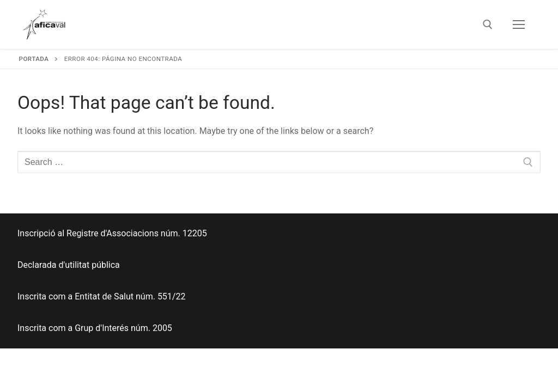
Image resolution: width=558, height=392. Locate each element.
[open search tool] (488, 24)
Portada (34, 59)
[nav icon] (519, 24)
